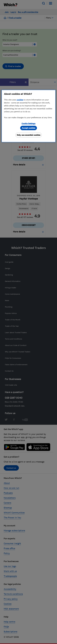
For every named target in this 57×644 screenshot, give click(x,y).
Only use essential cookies (29, 135)
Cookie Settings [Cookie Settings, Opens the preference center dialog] (28, 124)
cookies (20, 100)
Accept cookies (29, 128)
